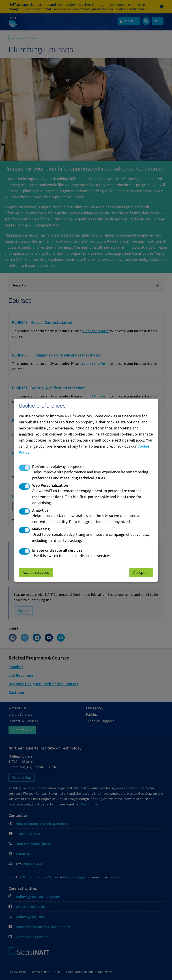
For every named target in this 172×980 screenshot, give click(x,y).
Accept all (141, 572)
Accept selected (36, 572)
